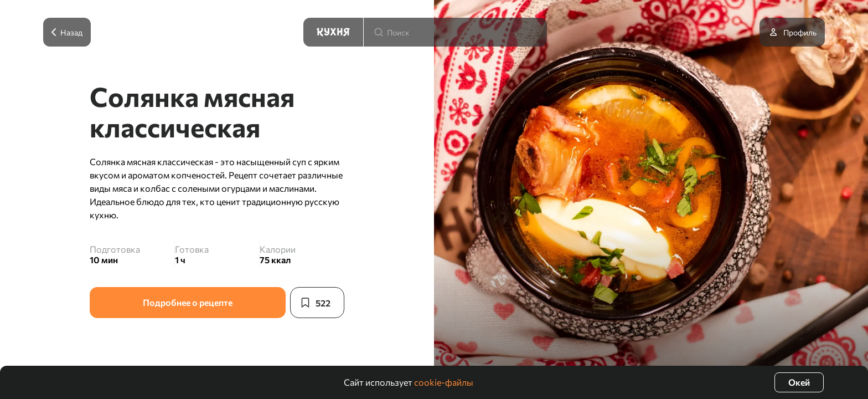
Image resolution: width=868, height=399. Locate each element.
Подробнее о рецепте (188, 302)
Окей (799, 382)
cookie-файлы (444, 382)
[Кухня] (333, 32)
